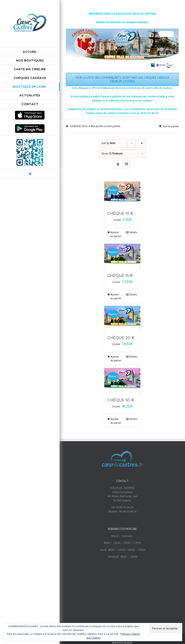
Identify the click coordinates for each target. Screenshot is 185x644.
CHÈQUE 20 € (121, 338)
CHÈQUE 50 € (121, 400)
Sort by (108, 143)
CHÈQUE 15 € (120, 276)
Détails (133, 232)
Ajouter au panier (116, 234)
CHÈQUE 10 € (120, 213)
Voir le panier (171, 126)
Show (112, 154)
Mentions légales (122, 595)
